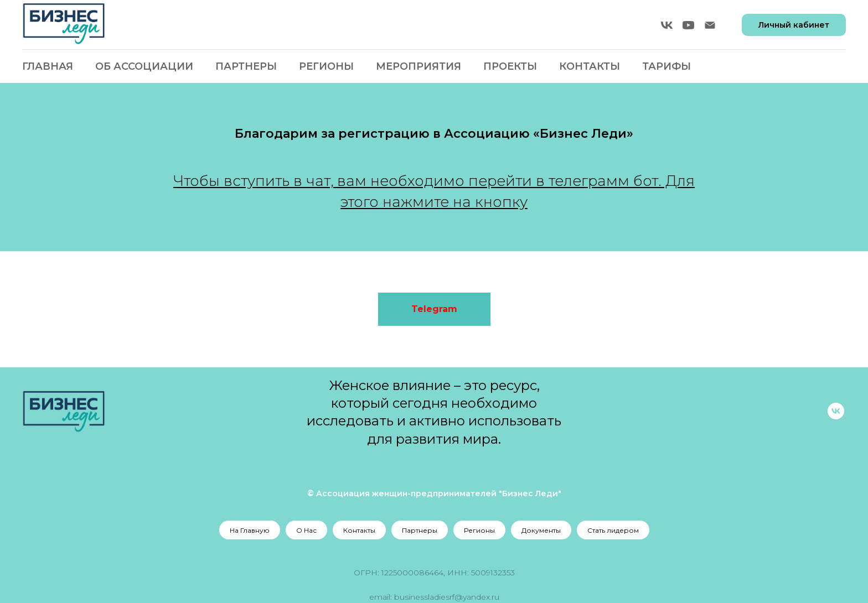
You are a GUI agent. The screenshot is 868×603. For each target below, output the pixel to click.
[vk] (667, 25)
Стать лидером (613, 530)
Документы (541, 530)
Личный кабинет (794, 25)
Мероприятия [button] (418, 66)
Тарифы (666, 66)
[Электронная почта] (710, 25)
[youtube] (688, 25)
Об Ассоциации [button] (144, 66)
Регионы (479, 530)
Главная (48, 66)
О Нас (306, 530)
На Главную (250, 530)
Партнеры (246, 66)
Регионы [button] (326, 66)
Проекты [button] (510, 66)
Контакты (590, 66)
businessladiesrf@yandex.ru (447, 597)
